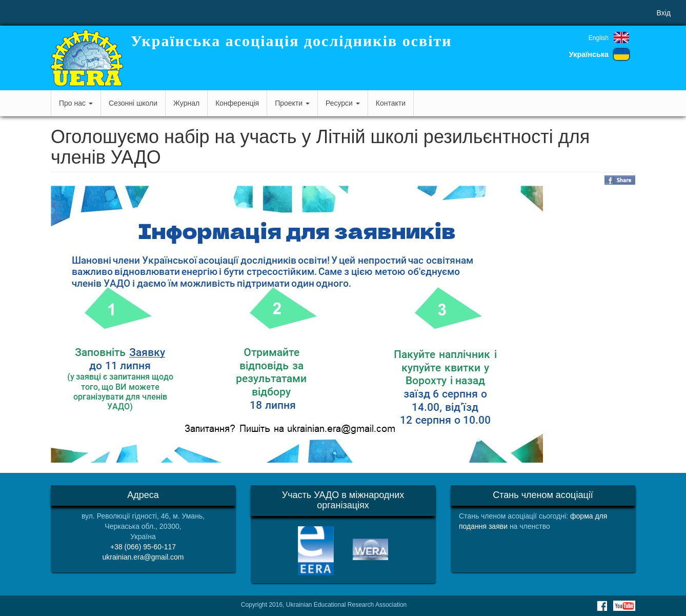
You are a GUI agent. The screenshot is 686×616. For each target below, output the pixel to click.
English (599, 38)
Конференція (237, 103)
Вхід (664, 13)
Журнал (186, 103)
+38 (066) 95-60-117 (143, 547)
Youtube (624, 606)
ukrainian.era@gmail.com (143, 557)
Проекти (292, 103)
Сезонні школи (133, 103)
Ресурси (343, 103)
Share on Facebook (620, 180)
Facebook (602, 606)
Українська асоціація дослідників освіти (291, 41)
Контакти (391, 103)
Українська (589, 54)
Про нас (76, 103)
